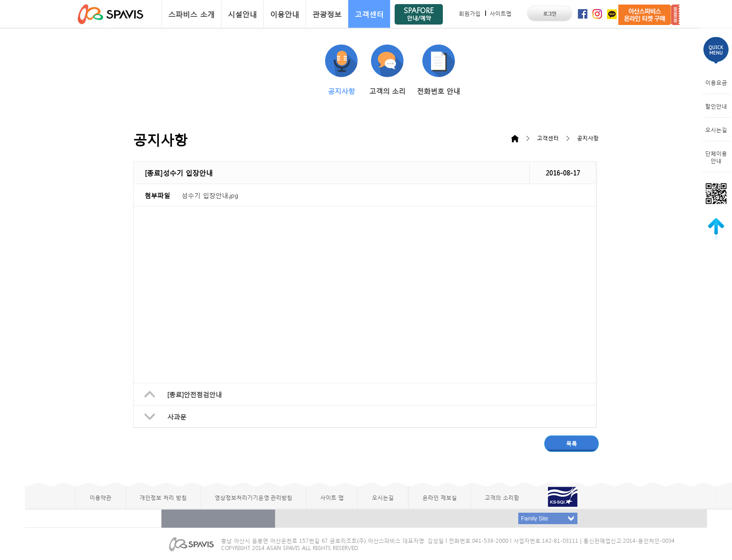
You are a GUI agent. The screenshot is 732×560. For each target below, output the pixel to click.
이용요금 (716, 82)
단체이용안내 (716, 157)
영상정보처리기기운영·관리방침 (253, 497)
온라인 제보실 (440, 497)
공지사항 (341, 70)
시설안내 (242, 14)
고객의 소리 (387, 70)
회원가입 (470, 13)
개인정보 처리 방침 (163, 497)
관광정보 (327, 14)
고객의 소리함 (502, 497)
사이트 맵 (332, 497)
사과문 (177, 416)
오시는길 (716, 130)
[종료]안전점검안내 (195, 394)
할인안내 (716, 106)
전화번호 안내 (439, 70)
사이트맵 (501, 13)
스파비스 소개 (191, 14)
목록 (572, 443)
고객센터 (369, 14)
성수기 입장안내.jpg (210, 195)
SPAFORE (419, 13)
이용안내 (285, 14)
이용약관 (100, 497)
